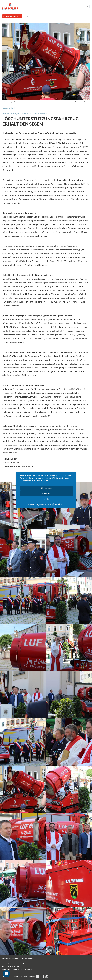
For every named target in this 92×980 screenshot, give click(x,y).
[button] (23, 553)
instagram (42, 977)
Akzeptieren (47, 488)
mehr (47, 499)
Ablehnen (47, 494)
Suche (28, 16)
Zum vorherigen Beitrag (11, 102)
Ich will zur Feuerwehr (12, 16)
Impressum (17, 976)
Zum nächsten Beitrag (82, 102)
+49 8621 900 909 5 (14, 967)
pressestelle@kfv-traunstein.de (19, 969)
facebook (38, 977)
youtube (47, 977)
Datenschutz (30, 976)
